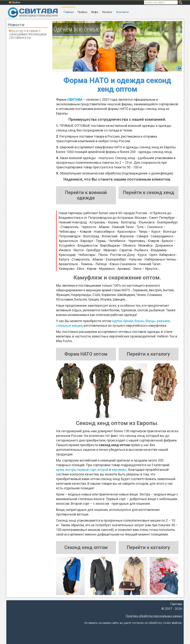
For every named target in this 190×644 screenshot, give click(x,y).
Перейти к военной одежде (86, 195)
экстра (70, 470)
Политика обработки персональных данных (154, 616)
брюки (128, 321)
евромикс (119, 470)
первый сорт (87, 470)
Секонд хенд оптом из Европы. (117, 423)
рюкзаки (163, 321)
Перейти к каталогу (148, 354)
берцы (150, 321)
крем (60, 470)
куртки (117, 321)
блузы (139, 321)
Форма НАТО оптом (86, 354)
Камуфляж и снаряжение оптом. (117, 277)
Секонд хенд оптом (86, 547)
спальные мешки (69, 326)
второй (103, 470)
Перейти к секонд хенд (149, 193)
